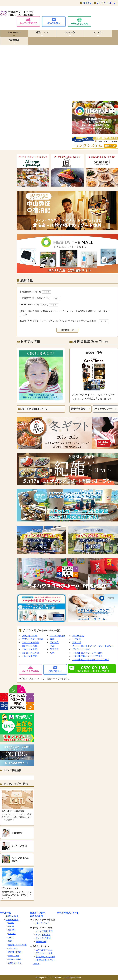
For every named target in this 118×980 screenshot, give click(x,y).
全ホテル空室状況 (28, 21)
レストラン (98, 32)
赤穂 (52, 639)
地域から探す (12, 916)
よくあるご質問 (43, 938)
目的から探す (12, 920)
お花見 (11, 923)
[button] (20, 607)
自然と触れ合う (15, 963)
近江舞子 (54, 649)
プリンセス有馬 (29, 636)
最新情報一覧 (67, 330)
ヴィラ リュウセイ (81, 649)
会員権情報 (41, 941)
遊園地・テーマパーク (17, 945)
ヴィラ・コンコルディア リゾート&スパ (92, 646)
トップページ (14, 32)
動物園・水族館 (15, 952)
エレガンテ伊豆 (29, 649)
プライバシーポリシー (107, 3)
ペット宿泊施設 (43, 935)
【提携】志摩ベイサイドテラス (87, 656)
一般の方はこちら (79, 21)
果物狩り (12, 930)
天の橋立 (54, 642)
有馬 (52, 646)
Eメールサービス (44, 950)
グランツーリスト (44, 953)
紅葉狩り (12, 934)
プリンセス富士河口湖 (33, 639)
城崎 (52, 653)
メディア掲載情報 (44, 931)
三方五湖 (77, 639)
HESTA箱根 (78, 636)
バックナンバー (104, 409)
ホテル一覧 (70, 32)
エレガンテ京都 (29, 656)
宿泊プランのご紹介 (45, 957)
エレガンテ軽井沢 (30, 653)
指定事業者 (14, 40)
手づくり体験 (14, 956)
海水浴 (11, 926)
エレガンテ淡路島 (30, 642)
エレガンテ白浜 (58, 636)
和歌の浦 (77, 642)
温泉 (10, 941)
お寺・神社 (13, 948)
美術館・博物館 (15, 959)
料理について (42, 32)
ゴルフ (11, 937)
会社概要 (87, 3)
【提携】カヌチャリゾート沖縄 (87, 653)
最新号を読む (79, 409)
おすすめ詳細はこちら (33, 409)
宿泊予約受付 (54, 21)
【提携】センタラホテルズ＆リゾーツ (91, 660)
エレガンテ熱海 (29, 646)
